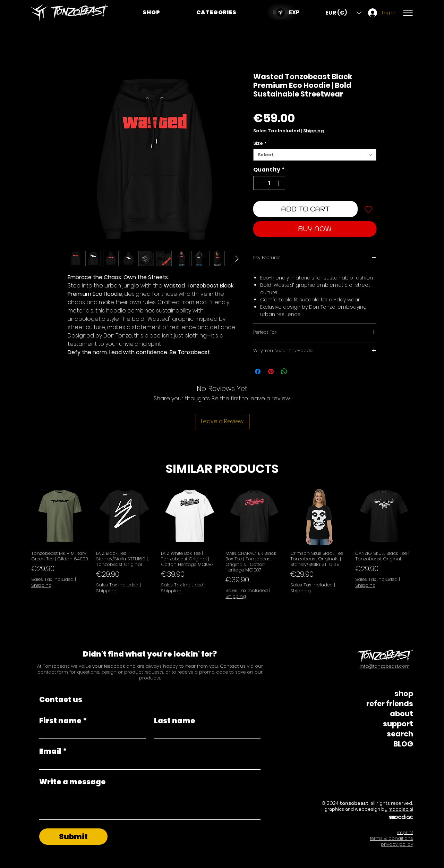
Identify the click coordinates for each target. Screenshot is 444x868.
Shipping (314, 131)
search (400, 734)
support (398, 724)
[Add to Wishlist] (368, 209)
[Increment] (279, 183)
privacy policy (397, 844)
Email (53, 751)
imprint (405, 832)
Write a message (72, 782)
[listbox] (343, 13)
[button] (216, 12)
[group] (222, 554)
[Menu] (408, 13)
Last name (175, 721)
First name (63, 721)
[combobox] (315, 155)
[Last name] (205, 733)
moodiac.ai (401, 809)
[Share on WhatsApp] (284, 372)
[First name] (90, 733)
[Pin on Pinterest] (271, 372)
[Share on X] (297, 372)
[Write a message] (150, 804)
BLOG (403, 744)
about (402, 714)
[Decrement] (259, 183)
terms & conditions (392, 838)
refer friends (390, 704)
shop (404, 694)
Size (260, 143)
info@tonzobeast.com (385, 666)
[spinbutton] (269, 183)
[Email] (148, 763)
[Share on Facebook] (258, 372)
